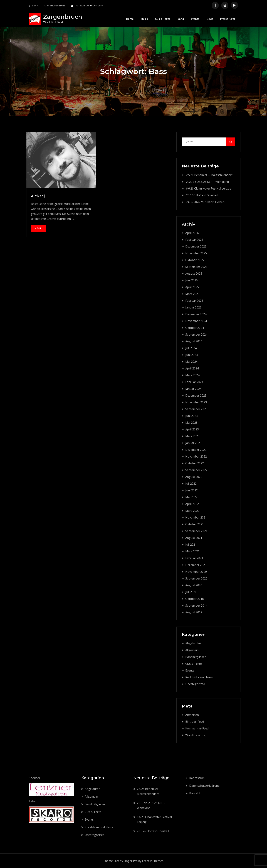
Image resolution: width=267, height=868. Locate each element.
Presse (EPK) (228, 19)
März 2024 (192, 375)
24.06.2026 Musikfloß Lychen (205, 202)
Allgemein (192, 650)
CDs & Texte (163, 19)
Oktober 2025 (195, 260)
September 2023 (196, 409)
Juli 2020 (191, 592)
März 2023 (192, 436)
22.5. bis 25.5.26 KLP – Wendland (207, 182)
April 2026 (192, 233)
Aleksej (38, 196)
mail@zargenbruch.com (87, 6)
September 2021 (196, 531)
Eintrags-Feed (195, 722)
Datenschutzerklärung (204, 786)
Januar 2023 (193, 443)
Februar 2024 (194, 382)
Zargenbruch (63, 17)
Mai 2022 (191, 497)
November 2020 (196, 572)
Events (195, 19)
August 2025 (194, 274)
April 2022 (192, 504)
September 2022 (196, 470)
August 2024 (194, 341)
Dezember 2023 (196, 395)
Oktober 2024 (195, 328)
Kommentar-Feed (197, 728)
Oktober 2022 (195, 463)
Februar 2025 (194, 301)
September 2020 (196, 578)
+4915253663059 (55, 6)
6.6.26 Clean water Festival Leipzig (209, 188)
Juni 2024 (191, 355)
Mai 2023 (191, 423)
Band (181, 19)
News (210, 19)
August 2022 (194, 477)
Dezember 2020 (196, 565)
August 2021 (194, 538)
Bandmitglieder (196, 657)
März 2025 (192, 294)
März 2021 (192, 551)
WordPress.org (195, 735)
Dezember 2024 (196, 314)
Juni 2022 (191, 490)
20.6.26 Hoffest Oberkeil (202, 195)
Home (130, 19)
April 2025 (192, 287)
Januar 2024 (193, 389)
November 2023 (196, 402)
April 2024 (192, 368)
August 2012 (194, 612)
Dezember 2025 (196, 246)
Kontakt (195, 793)
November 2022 (196, 456)
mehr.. (38, 228)
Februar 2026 (194, 240)
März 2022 (192, 511)
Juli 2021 (191, 545)
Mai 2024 (191, 362)
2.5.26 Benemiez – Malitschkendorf (209, 175)
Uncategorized (195, 684)
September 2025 (196, 267)
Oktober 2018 (195, 599)
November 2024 (196, 321)
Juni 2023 (191, 416)
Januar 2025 (193, 307)
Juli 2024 (191, 348)
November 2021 (196, 517)
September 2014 (196, 606)
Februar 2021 (194, 558)
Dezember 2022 (196, 450)
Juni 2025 (191, 280)
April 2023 (192, 429)
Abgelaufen (193, 643)
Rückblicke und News (199, 677)
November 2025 (196, 253)
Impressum (197, 778)
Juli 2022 (191, 484)
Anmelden (192, 715)
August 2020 (194, 585)
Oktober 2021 (195, 524)
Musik (144, 19)
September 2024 (196, 335)
